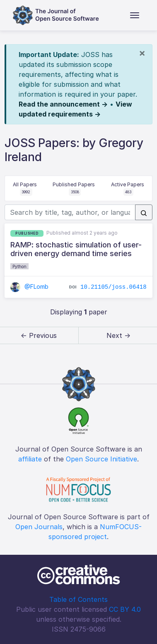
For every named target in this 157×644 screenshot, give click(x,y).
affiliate (30, 459)
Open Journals (39, 527)
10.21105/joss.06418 (114, 287)
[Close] (142, 53)
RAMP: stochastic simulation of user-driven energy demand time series (76, 249)
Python (19, 266)
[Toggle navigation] (135, 15)
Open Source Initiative (101, 459)
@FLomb (29, 286)
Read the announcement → (63, 104)
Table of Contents (78, 599)
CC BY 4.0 (125, 609)
